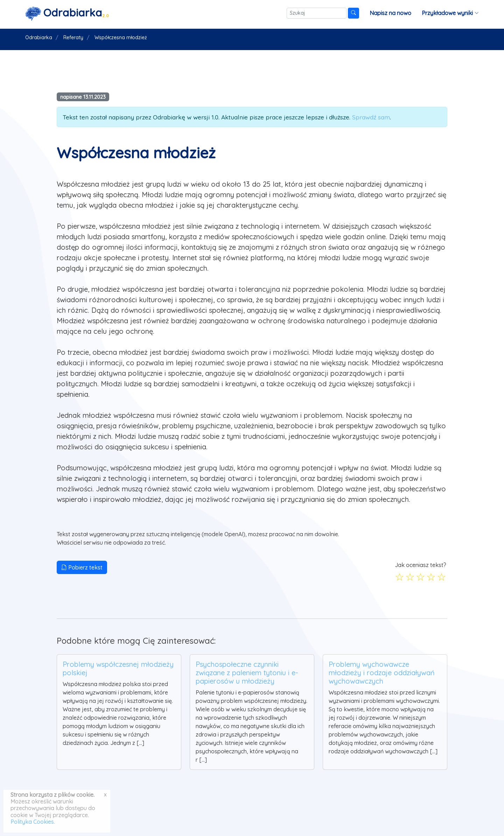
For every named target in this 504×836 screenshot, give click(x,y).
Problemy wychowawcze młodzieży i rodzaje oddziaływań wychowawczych (382, 673)
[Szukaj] (317, 13)
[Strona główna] (67, 13)
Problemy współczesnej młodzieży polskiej (118, 668)
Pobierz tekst (82, 567)
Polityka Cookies (32, 822)
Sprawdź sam (371, 117)
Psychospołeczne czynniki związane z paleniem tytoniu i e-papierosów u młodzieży (247, 673)
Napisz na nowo (390, 13)
